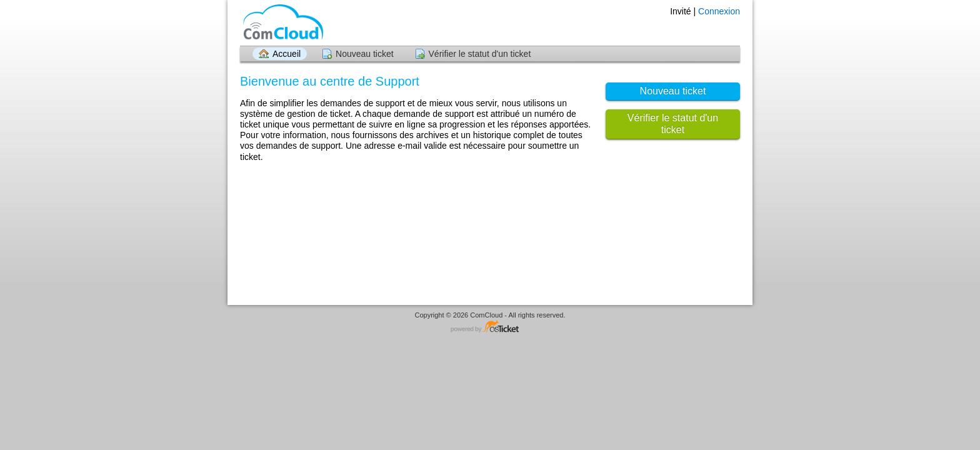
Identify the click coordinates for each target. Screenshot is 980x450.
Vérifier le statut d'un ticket (480, 54)
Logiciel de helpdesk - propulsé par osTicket (490, 327)
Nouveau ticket (365, 54)
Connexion (719, 11)
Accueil (287, 54)
